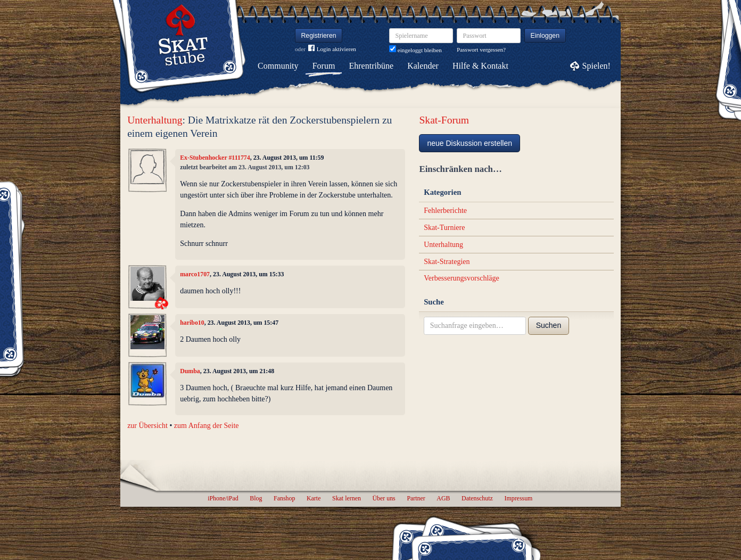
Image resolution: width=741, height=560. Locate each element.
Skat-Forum (444, 120)
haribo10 (192, 323)
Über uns (384, 498)
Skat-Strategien (447, 262)
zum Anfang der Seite (207, 426)
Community (278, 66)
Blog (256, 498)
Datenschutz (477, 498)
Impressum (518, 498)
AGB (443, 498)
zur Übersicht (147, 426)
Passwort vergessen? (481, 50)
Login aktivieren (332, 49)
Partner (416, 498)
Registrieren (319, 36)
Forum (324, 66)
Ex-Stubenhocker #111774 (215, 158)
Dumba (190, 371)
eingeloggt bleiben (415, 50)
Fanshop (284, 498)
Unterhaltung (155, 120)
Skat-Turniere (444, 228)
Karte (314, 498)
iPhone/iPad (223, 498)
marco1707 (195, 274)
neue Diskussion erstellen (470, 143)
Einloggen (545, 36)
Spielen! (596, 66)
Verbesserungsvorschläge (462, 278)
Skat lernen (347, 498)
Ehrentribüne (372, 66)
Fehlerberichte (445, 211)
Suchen (549, 325)
